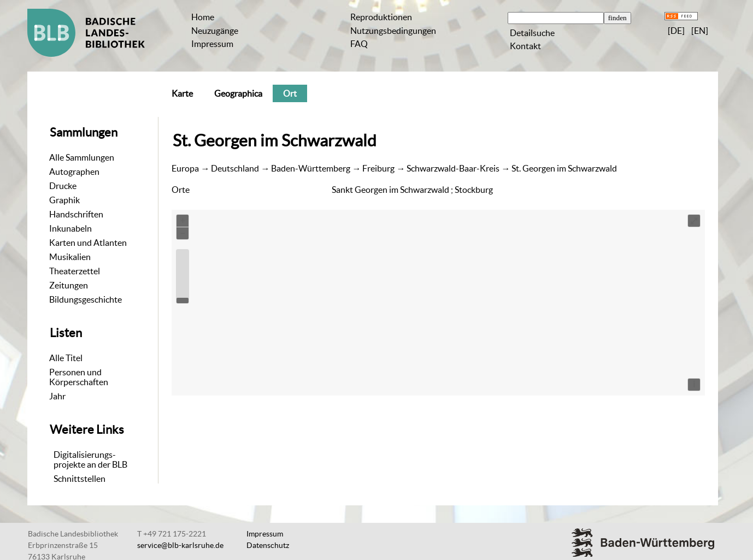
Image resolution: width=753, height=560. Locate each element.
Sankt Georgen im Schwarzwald (390, 190)
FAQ (359, 44)
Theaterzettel (75, 271)
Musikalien (70, 257)
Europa (185, 168)
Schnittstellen (80, 479)
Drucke (63, 186)
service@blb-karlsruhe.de (180, 545)
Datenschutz (268, 545)
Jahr (57, 396)
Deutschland (235, 168)
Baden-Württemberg (311, 168)
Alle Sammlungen (82, 157)
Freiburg (378, 168)
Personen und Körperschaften (79, 377)
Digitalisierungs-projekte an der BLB (90, 459)
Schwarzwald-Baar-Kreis (453, 168)
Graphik (64, 200)
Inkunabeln (70, 228)
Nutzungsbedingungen (393, 31)
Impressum (212, 44)
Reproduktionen (381, 17)
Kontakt (525, 46)
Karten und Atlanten (88, 243)
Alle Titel (66, 358)
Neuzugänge (215, 31)
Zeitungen (69, 285)
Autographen (74, 172)
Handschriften (76, 214)
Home (203, 17)
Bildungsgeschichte (86, 299)
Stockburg (474, 190)
